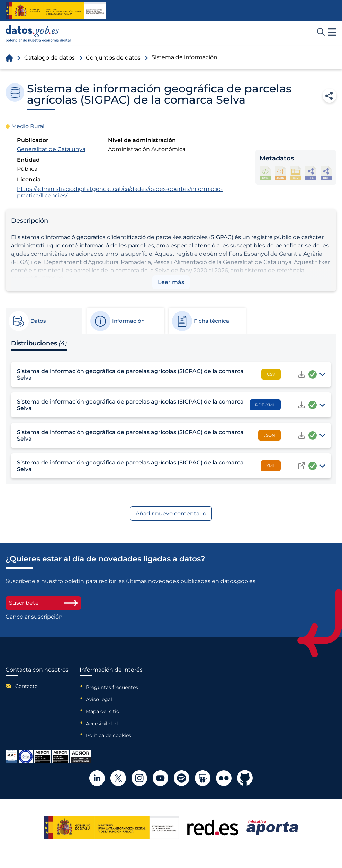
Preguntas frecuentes (112, 687)
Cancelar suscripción (34, 617)
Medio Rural (28, 126)
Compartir (330, 96)
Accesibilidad (102, 724)
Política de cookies (109, 735)
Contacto (26, 686)
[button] (332, 32)
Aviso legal (99, 699)
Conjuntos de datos (113, 58)
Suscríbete (43, 603)
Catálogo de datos (49, 58)
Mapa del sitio (103, 711)
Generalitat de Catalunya (51, 149)
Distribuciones (39, 343)
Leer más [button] (171, 282)
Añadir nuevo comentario (171, 513)
